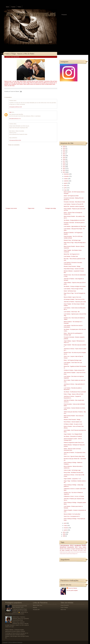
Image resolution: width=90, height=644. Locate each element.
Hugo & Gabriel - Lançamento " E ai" (72, 479)
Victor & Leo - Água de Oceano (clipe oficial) (74, 456)
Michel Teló (63, 610)
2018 (64, 159)
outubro (66, 179)
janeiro (66, 530)
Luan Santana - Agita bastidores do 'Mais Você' (75, 226)
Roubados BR (36, 610)
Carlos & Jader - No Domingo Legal (72, 470)
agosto (66, 183)
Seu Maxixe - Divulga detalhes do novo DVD (74, 220)
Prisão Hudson (82, 547)
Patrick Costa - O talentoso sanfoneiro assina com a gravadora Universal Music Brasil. (21, 619)
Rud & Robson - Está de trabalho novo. (73, 422)
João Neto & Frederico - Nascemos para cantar (75, 302)
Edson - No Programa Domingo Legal (73, 360)
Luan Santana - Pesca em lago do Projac (73, 289)
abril (65, 523)
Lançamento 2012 (67, 545)
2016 (64, 163)
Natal (64, 554)
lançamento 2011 (73, 547)
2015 (64, 165)
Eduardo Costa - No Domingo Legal (72, 240)
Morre (82, 549)
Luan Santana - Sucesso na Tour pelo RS (74, 204)
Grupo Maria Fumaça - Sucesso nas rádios (74, 269)
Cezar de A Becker (73, 588)
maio (65, 190)
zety (10, 112)
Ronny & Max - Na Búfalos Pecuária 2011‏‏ (74, 473)
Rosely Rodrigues (73, 554)
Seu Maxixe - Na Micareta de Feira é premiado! (75, 392)
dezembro (67, 174)
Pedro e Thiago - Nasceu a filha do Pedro (20, 54)
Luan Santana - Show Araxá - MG (72, 312)
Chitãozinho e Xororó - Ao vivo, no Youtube (74, 496)
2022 (64, 152)
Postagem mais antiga (51, 208)
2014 (64, 167)
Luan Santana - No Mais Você (71, 256)
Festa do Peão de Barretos (81, 552)
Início (7, 7)
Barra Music (65, 552)
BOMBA (61, 552)
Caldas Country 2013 (72, 552)
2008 (64, 536)
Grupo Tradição (64, 608)
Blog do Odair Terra (38, 605)
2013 (64, 169)
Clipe (71, 550)
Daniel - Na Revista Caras (70, 291)
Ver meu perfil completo (72, 591)
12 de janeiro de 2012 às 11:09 (15, 107)
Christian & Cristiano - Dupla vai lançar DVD (74, 370)
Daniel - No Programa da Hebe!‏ (71, 196)
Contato (13, 7)
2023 (64, 150)
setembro (66, 181)
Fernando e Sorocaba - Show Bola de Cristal (74, 202)
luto (77, 554)
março (66, 526)
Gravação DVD (76, 550)
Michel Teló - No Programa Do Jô (72, 254)
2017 (64, 161)
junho (66, 188)
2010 (64, 532)
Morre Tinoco (83, 550)
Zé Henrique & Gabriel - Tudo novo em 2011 (74, 299)
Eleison (69, 549)
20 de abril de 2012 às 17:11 (15, 119)
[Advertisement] (18, 195)
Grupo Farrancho (65, 605)
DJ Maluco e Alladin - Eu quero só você (73, 424)
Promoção (67, 554)
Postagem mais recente (11, 208)
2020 (64, 156)
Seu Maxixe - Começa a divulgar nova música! (75, 286)
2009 (64, 534)
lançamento (63, 547)
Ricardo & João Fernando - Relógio (72, 266)
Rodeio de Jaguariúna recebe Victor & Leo (74, 443)
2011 (64, 172)
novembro (67, 176)
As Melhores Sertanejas (17, 643)
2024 (64, 148)
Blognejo (35, 608)
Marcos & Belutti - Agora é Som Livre (72, 297)
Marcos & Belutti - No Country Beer (72, 514)
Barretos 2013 (63, 549)
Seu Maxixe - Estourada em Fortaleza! (73, 436)
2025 (64, 146)
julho (65, 185)
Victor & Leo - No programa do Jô (72, 516)
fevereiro (66, 528)
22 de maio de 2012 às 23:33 (15, 140)
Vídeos (19, 7)
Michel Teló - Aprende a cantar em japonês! (74, 206)
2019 (64, 158)
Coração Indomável (76, 549)
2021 (64, 154)
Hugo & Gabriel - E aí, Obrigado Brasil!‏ (73, 434)
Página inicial (31, 208)
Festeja (61, 554)
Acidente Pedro (80, 545)
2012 (64, 170)
